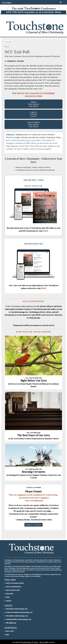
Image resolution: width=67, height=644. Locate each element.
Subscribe (9, 594)
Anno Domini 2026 (13, 590)
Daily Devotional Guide (15, 583)
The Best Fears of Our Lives (33, 435)
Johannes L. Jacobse (14, 135)
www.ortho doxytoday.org (17, 140)
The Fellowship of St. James (29, 642)
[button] (34, 180)
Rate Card (9, 631)
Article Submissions (13, 587)
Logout (8, 601)
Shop (8, 597)
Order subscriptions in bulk (22, 306)
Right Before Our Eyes (34, 381)
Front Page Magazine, (33, 146)
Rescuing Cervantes (33, 472)
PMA (7, 635)
